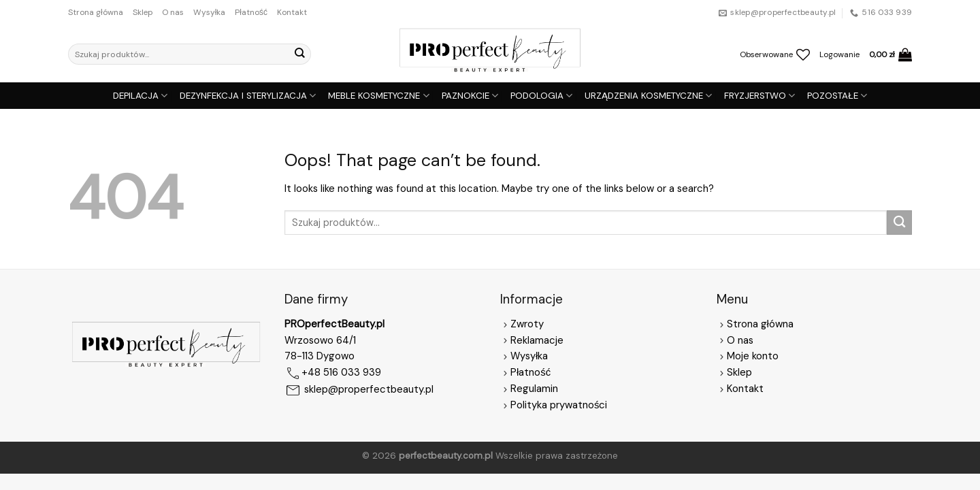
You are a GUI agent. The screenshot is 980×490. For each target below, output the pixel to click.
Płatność (251, 12)
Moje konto (753, 356)
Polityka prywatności (559, 405)
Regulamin (534, 389)
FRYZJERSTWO (759, 96)
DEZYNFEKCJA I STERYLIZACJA (248, 96)
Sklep (143, 12)
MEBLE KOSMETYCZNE (378, 96)
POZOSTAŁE (837, 96)
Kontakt (292, 12)
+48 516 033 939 (341, 373)
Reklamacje (532, 340)
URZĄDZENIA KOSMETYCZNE (648, 96)
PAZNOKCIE (470, 96)
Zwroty (522, 324)
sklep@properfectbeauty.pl (369, 390)
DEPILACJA (140, 96)
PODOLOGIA (541, 96)
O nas (173, 12)
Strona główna (96, 12)
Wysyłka (210, 12)
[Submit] (299, 54)
